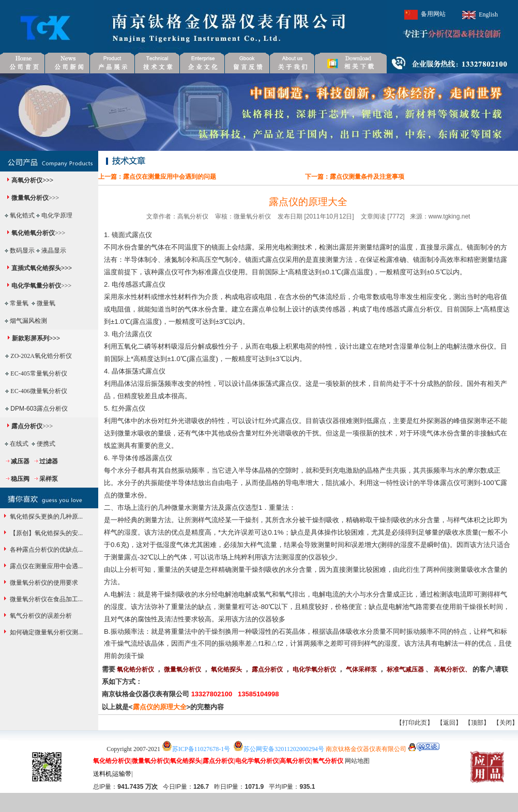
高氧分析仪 (27, 180)
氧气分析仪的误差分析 (40, 616)
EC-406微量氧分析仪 (39, 391)
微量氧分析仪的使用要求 (43, 583)
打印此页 (415, 723)
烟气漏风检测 (28, 321)
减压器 (20, 461)
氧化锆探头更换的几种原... (45, 517)
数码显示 (22, 251)
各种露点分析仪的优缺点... (45, 550)
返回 (449, 723)
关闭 (506, 723)
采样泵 (49, 479)
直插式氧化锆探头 (36, 268)
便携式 (46, 444)
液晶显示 (54, 251)
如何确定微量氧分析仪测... (45, 632)
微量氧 (46, 303)
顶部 (477, 723)
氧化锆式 (22, 215)
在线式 (19, 444)
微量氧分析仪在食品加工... (45, 599)
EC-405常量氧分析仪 (39, 373)
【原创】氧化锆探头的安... (45, 533)
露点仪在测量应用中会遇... (45, 566)
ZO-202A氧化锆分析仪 (41, 356)
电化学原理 (57, 215)
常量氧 (19, 303)
